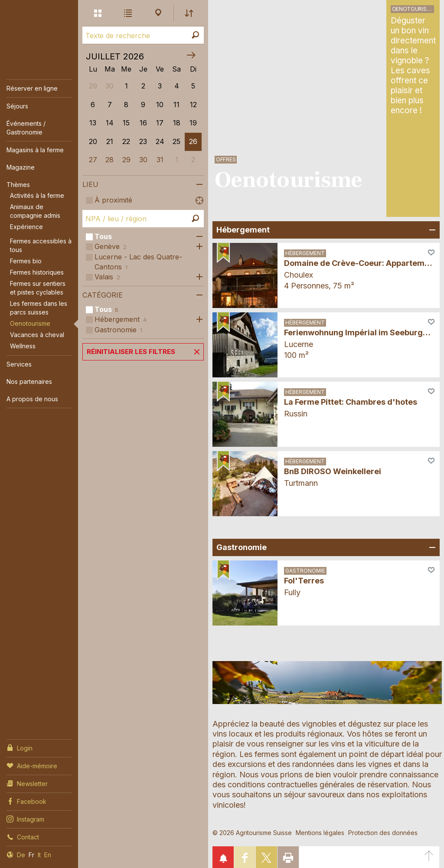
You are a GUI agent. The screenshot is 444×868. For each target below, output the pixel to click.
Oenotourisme (30, 323)
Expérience (26, 227)
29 (126, 160)
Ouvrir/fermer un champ (431, 230)
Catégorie (103, 295)
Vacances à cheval (37, 335)
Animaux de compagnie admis (35, 211)
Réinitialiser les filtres (131, 352)
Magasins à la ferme (35, 150)
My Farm (35, 18)
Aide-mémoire (32, 765)
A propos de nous (32, 399)
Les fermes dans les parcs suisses (39, 308)
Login (20, 747)
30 (143, 160)
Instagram (25, 819)
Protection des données (383, 833)
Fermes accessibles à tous (41, 245)
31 (160, 160)
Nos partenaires (29, 382)
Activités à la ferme (37, 195)
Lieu (90, 184)
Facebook (26, 801)
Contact (23, 836)
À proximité (113, 200)
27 (93, 160)
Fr (31, 855)
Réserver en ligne (32, 88)
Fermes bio (26, 261)
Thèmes (18, 185)
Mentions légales (320, 833)
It (39, 855)
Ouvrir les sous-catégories (197, 237)
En (48, 855)
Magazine (21, 167)
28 (109, 160)
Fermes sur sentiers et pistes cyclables (38, 288)
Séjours (17, 106)
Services (19, 364)
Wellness (23, 346)
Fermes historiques (37, 272)
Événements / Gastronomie (26, 128)
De (21, 855)
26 (193, 141)
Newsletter (27, 783)
